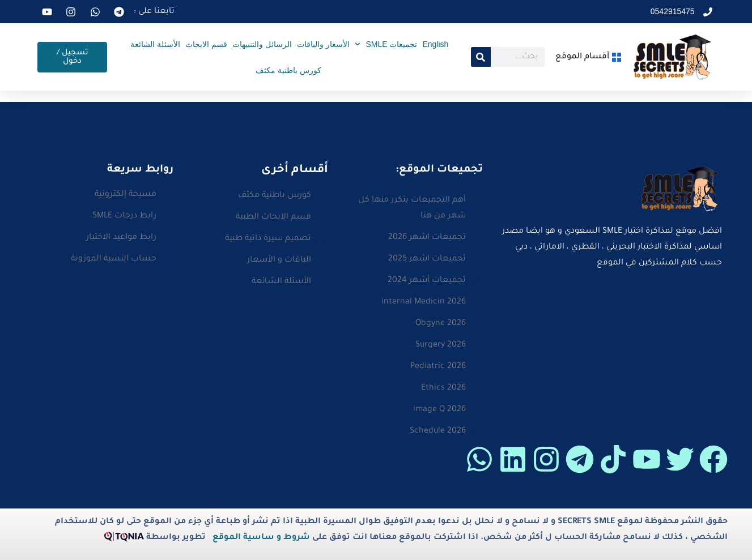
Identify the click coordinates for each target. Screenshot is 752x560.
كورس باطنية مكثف (288, 70)
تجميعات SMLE (386, 44)
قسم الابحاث (206, 44)
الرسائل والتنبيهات (262, 44)
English (435, 44)
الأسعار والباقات (323, 44)
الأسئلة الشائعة (155, 44)
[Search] (481, 57)
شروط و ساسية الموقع (261, 538)
